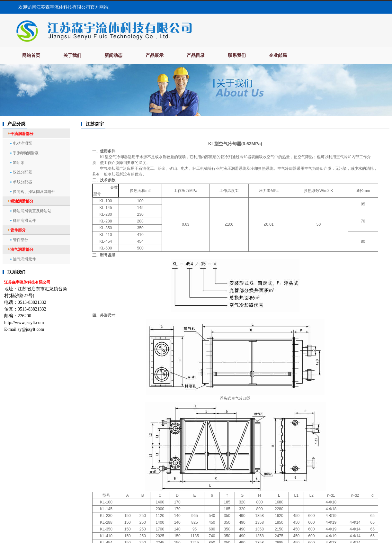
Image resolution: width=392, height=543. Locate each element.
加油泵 (19, 163)
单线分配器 (22, 182)
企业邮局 (278, 55)
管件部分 (21, 240)
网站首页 (31, 55)
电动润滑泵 (22, 143)
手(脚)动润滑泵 (26, 153)
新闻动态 (113, 55)
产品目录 (196, 55)
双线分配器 (22, 172)
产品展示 (155, 55)
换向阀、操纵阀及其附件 (34, 192)
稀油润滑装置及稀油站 (32, 211)
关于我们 (72, 55)
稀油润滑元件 (24, 221)
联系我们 (237, 55)
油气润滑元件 (24, 259)
